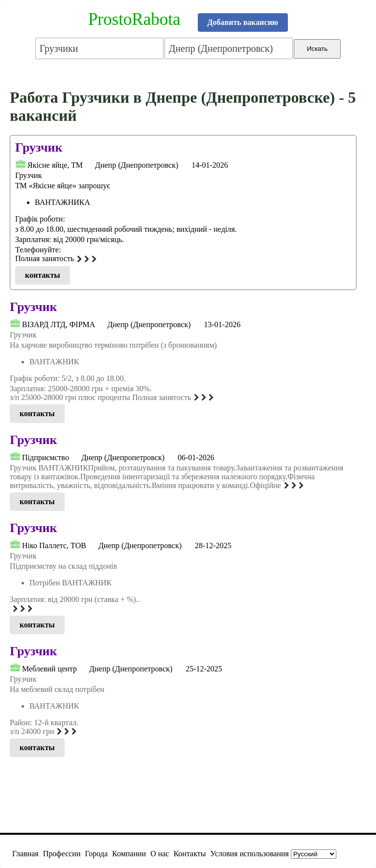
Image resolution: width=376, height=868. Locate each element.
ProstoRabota (134, 19)
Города (96, 854)
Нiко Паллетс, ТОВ (54, 545)
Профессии (62, 854)
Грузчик (39, 147)
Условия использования (250, 854)
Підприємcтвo (46, 457)
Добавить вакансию (243, 22)
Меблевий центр (49, 669)
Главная (25, 854)
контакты (43, 275)
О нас (160, 854)
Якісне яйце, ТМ (55, 165)
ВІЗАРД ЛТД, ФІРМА (59, 324)
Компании (129, 854)
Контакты (189, 854)
